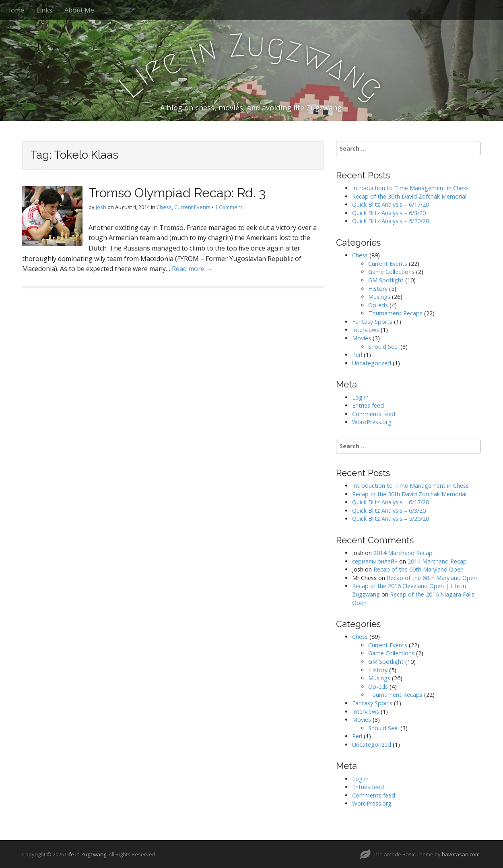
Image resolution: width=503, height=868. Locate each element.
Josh (101, 207)
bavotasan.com (461, 854)
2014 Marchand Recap (403, 553)
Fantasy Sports (372, 322)
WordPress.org (372, 422)
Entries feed (368, 405)
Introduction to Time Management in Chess (410, 188)
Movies (362, 338)
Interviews (366, 330)
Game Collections (391, 272)
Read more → (192, 269)
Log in (360, 397)
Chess (164, 207)
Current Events (192, 207)
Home (15, 10)
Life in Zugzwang (86, 854)
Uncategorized (372, 363)
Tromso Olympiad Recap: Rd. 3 (177, 193)
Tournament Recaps (395, 313)
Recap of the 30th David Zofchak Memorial (409, 196)
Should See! (383, 347)
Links (44, 10)
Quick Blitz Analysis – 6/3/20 (389, 213)
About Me (79, 10)
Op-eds (378, 305)
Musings (379, 297)
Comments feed (374, 414)
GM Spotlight (386, 280)
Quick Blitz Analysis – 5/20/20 (391, 221)
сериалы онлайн (375, 561)
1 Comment (229, 207)
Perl (357, 355)
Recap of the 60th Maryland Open (418, 569)
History (378, 289)
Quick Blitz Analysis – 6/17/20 (391, 204)
